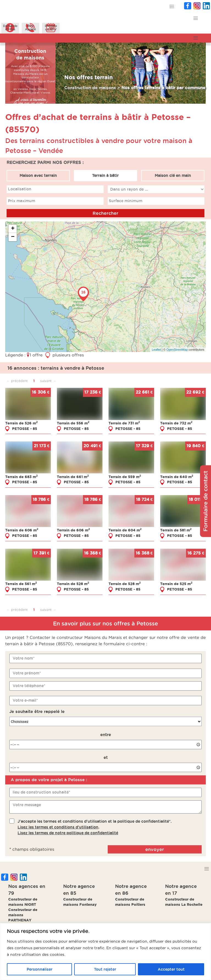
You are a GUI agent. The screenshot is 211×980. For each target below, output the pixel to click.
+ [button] (13, 229)
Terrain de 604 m (125, 530)
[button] (172, 7)
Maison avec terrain (38, 175)
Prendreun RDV (51, 28)
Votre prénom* (27, 673)
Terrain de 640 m (177, 477)
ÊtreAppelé (30, 28)
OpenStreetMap (177, 350)
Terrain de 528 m (73, 584)
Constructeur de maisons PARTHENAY (23, 915)
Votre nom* (24, 658)
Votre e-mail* (25, 700)
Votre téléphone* (29, 686)
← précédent (17, 381)
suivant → (48, 381)
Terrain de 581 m (176, 530)
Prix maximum (22, 201)
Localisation (20, 189)
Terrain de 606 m (22, 530)
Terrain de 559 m (125, 477)
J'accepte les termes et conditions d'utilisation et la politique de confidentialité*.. (95, 827)
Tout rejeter (105, 969)
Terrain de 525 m (176, 584)
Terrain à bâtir (105, 175)
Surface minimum (126, 201)
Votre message (27, 805)
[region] (105, 952)
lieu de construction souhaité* (41, 792)
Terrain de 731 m (124, 423)
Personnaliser (40, 969)
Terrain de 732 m (176, 423)
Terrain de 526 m (21, 423)
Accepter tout (171, 969)
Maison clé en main (173, 175)
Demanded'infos (10, 28)
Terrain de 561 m (21, 584)
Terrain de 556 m (73, 423)
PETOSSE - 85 (25, 429)
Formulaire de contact (206, 501)
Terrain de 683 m (21, 477)
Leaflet (156, 350)
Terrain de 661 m (73, 477)
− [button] (13, 237)
